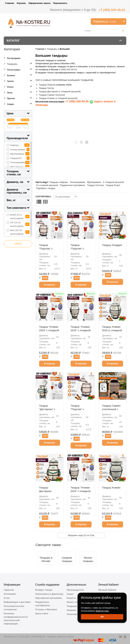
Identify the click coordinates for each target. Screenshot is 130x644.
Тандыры (11, 63)
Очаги (9, 86)
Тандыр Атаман (111, 488)
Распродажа (12, 58)
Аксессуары (12, 69)
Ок (102, 617)
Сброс (18, 244)
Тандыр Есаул (113, 185)
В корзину (50, 285)
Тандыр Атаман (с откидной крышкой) (58, 98)
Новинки (71, 610)
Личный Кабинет (107, 590)
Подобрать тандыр (46, 188)
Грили (9, 81)
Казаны (10, 75)
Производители (75, 590)
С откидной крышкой (113, 182)
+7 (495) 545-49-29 (112, 10)
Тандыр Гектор (47, 88)
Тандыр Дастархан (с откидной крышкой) (60, 91)
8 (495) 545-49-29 (68, 70)
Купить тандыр (75, 602)
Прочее (10, 98)
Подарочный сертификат (72, 185)
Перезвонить (60, 3)
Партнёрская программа (48, 598)
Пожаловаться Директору (49, 594)
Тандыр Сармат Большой (52, 95)
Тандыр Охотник (95, 185)
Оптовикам (10, 594)
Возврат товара (44, 590)
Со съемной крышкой (47, 185)
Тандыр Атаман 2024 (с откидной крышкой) (112, 330)
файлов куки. (102, 611)
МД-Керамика (94, 182)
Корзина (21, 3)
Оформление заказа (39, 3)
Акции (9, 104)
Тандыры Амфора (59, 182)
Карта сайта (42, 614)
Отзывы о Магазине (46, 609)
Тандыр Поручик (47, 85)
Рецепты (71, 598)
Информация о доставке (17, 602)
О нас (7, 598)
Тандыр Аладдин (112, 245)
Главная (10, 3)
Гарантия (9, 590)
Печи (8, 92)
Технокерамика (77, 182)
